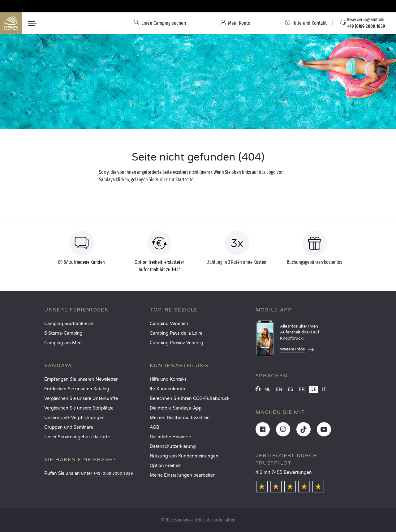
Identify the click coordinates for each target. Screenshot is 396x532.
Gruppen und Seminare (69, 427)
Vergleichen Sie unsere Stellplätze (79, 408)
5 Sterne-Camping (63, 333)
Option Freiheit (165, 466)
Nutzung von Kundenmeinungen (184, 456)
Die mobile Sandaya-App (176, 408)
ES (291, 390)
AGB (155, 427)
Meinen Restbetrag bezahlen (180, 418)
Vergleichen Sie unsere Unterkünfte (81, 399)
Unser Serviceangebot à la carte (77, 437)
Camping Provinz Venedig (176, 343)
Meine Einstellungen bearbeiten (183, 475)
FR (302, 390)
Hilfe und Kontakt (168, 379)
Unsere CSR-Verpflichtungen (74, 418)
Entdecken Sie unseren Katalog (77, 389)
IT (324, 390)
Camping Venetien (169, 324)
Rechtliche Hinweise (170, 437)
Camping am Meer (64, 343)
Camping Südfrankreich (69, 324)
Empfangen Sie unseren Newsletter (81, 379)
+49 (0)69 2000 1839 (113, 474)
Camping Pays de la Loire (176, 333)
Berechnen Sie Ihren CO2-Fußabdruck (190, 399)
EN (279, 390)
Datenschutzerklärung (173, 446)
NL (267, 390)
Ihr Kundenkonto (168, 389)
